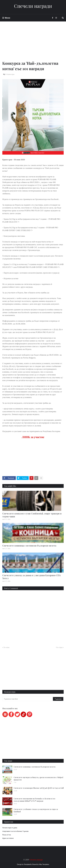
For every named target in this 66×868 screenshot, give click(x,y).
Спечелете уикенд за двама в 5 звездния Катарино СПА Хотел (31, 577)
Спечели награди (33, 6)
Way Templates (44, 864)
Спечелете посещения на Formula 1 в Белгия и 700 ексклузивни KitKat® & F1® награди (34, 800)
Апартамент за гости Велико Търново (15, 831)
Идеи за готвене (8, 838)
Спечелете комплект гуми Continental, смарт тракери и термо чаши (32, 515)
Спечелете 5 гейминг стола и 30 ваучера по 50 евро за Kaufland (36, 810)
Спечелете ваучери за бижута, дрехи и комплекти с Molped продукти (38, 778)
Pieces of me (7, 835)
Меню (7, 18)
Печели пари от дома (10, 828)
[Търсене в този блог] (28, 699)
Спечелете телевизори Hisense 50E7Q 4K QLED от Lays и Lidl (39, 788)
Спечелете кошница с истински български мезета (29, 545)
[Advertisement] (33, 44)
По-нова (6, 647)
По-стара (59, 647)
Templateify (28, 864)
